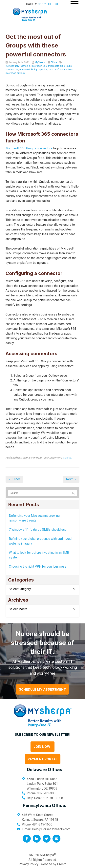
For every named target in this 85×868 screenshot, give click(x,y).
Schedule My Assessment (42, 689)
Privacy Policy (29, 864)
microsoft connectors (61, 70)
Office (54, 62)
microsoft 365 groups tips (33, 70)
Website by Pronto (53, 864)
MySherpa (40, 62)
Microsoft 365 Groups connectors (29, 148)
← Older (14, 479)
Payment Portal (43, 759)
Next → (71, 479)
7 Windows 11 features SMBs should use (38, 530)
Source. (68, 458)
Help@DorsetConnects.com (51, 829)
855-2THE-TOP (49, 4)
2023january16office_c (18, 66)
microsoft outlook (15, 73)
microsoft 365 (39, 66)
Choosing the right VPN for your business (38, 567)
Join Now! (42, 747)
